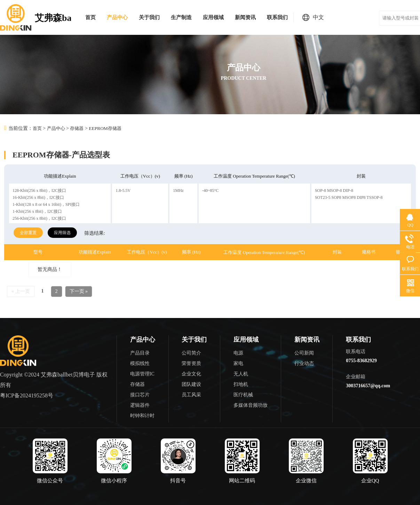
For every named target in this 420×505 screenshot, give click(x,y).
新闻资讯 (245, 17)
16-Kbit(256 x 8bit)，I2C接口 (38, 197)
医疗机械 (243, 394)
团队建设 (191, 384)
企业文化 (191, 374)
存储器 (79, 128)
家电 (238, 363)
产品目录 (140, 353)
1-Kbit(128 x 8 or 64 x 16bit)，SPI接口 (46, 204)
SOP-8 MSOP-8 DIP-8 (334, 190)
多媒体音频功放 (251, 405)
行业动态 (304, 363)
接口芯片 (140, 394)
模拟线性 (140, 363)
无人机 (241, 374)
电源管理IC (142, 374)
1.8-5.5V (123, 190)
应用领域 (213, 17)
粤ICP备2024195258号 (27, 395)
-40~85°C (210, 190)
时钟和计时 (142, 415)
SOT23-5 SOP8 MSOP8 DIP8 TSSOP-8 (349, 197)
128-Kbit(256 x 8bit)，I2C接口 (39, 190)
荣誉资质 (191, 363)
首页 (90, 17)
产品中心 (117, 17)
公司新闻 (304, 353)
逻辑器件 (140, 405)
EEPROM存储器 (109, 128)
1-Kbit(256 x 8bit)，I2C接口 (37, 211)
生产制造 (181, 17)
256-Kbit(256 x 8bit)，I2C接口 (39, 218)
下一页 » (79, 291)
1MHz (178, 190)
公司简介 (191, 353)
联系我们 (277, 17)
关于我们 (149, 17)
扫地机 (241, 384)
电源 (238, 353)
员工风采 (191, 394)
